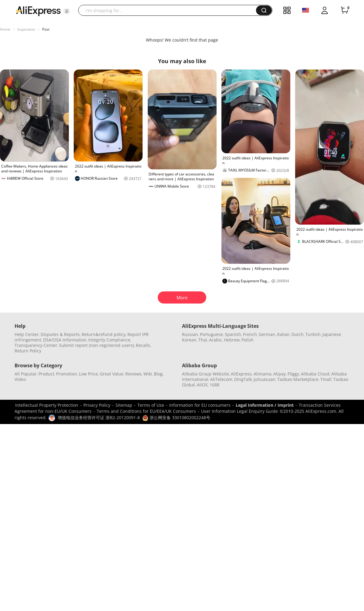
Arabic (216, 340)
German (267, 334)
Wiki (148, 374)
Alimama (263, 374)
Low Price (88, 374)
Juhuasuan (265, 379)
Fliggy (293, 374)
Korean (189, 340)
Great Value (112, 374)
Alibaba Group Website (206, 374)
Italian (283, 334)
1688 (214, 385)
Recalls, (144, 345)
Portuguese (211, 334)
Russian (190, 334)
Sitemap (124, 405)
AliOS (202, 385)
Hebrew (232, 340)
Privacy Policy (97, 405)
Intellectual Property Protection (47, 405)
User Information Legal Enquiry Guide (239, 411)
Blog (158, 374)
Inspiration (26, 29)
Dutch (298, 334)
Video (20, 379)
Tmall (326, 379)
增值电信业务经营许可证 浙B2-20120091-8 (99, 418)
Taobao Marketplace (298, 379)
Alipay (280, 374)
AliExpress (241, 374)
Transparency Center (36, 345)
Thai (203, 340)
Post (46, 29)
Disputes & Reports (60, 334)
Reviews (133, 374)
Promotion (67, 374)
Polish (248, 340)
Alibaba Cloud (315, 374)
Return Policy (28, 351)
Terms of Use (151, 405)
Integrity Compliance (109, 340)
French (250, 334)
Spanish (233, 334)
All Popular (26, 374)
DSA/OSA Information (65, 340)
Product (46, 374)
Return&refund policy (104, 334)
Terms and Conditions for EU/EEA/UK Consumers (146, 411)
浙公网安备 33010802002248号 (176, 418)
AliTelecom (221, 379)
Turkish (313, 334)
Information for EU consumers (200, 405)
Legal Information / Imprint (265, 405)
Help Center (27, 334)
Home (5, 29)
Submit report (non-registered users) (97, 345)
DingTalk (243, 379)
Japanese (332, 334)
